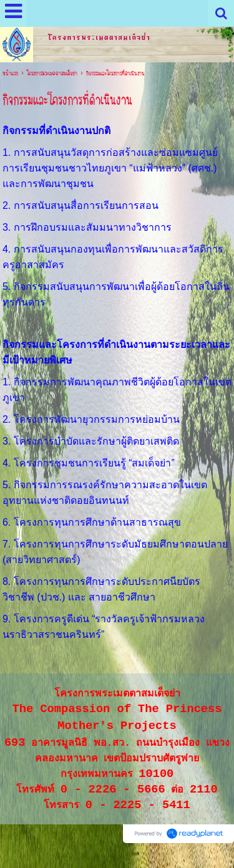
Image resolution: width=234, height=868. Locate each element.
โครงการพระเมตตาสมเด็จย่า (52, 74)
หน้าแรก (10, 74)
